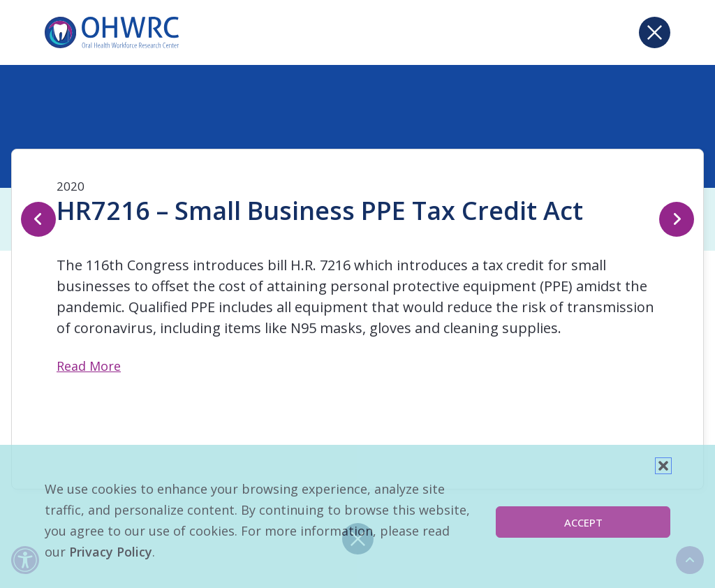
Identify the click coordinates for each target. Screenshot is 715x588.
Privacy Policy (111, 552)
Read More (89, 366)
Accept (583, 522)
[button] (663, 466)
